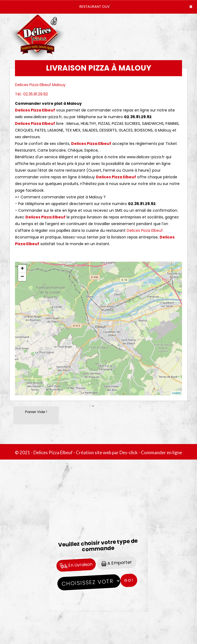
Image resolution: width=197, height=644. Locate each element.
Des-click (129, 452)
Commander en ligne (161, 452)
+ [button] (22, 269)
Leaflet (176, 393)
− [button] (22, 277)
